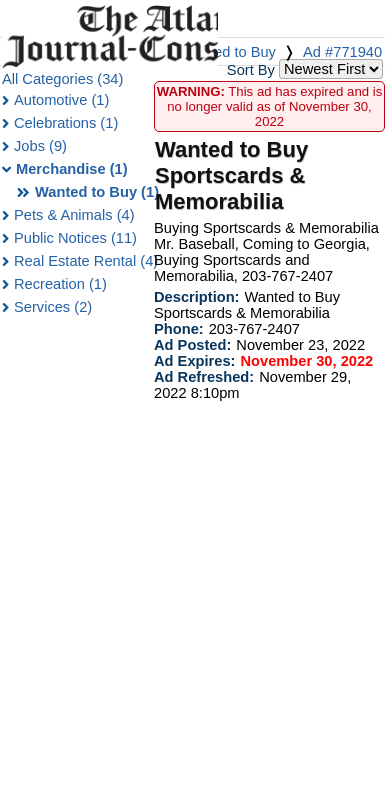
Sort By (251, 70)
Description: (197, 297)
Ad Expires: (194, 361)
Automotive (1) (61, 100)
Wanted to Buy (228, 52)
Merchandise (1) (72, 169)
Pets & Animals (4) (74, 215)
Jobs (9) (40, 146)
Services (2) (53, 307)
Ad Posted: (192, 345)
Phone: (179, 329)
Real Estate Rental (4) (86, 261)
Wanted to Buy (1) (97, 192)
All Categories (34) (62, 79)
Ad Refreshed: (204, 377)
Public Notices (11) (75, 238)
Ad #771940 (342, 52)
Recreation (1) (60, 284)
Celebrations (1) (66, 123)
